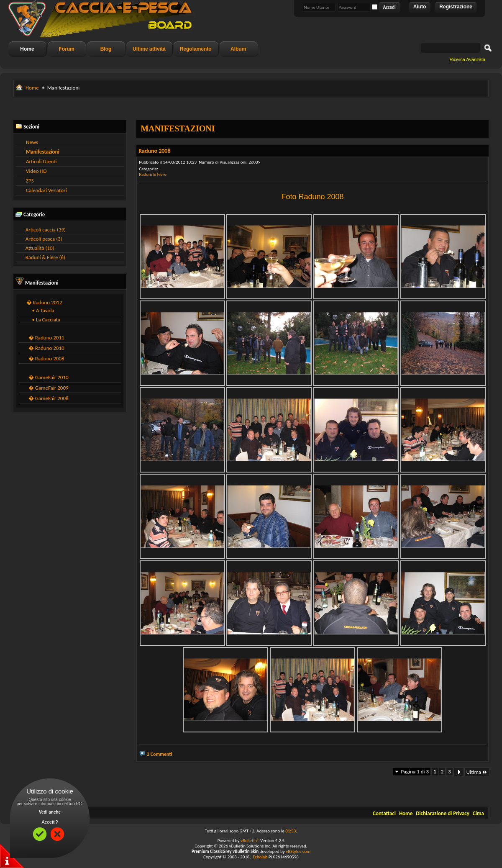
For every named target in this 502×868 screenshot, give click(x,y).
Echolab (260, 857)
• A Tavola (41, 310)
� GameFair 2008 (49, 398)
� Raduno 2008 (46, 358)
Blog (106, 49)
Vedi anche (50, 812)
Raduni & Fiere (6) (45, 257)
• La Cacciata (45, 320)
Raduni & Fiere (153, 174)
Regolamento (196, 49)
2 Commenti (160, 754)
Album (238, 49)
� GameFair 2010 (49, 377)
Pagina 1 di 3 (415, 772)
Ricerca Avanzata (467, 59)
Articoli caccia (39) (46, 230)
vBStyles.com (298, 851)
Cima (478, 813)
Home (27, 49)
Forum (66, 49)
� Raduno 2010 (46, 348)
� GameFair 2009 (49, 388)
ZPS (30, 181)
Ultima (477, 772)
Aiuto (420, 7)
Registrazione (456, 7)
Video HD (36, 171)
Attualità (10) (40, 248)
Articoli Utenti (41, 161)
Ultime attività (149, 49)
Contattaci (384, 813)
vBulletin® (250, 841)
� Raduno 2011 (46, 338)
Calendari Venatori (46, 190)
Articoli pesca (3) (44, 239)
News (32, 142)
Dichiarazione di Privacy (443, 813)
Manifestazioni (43, 152)
